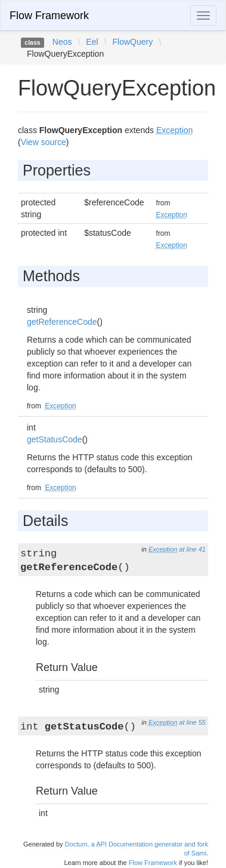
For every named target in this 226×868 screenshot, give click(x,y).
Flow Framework (49, 16)
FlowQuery (132, 42)
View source (44, 142)
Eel (92, 42)
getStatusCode (55, 439)
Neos (62, 42)
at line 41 (192, 549)
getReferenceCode (62, 322)
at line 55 (192, 722)
